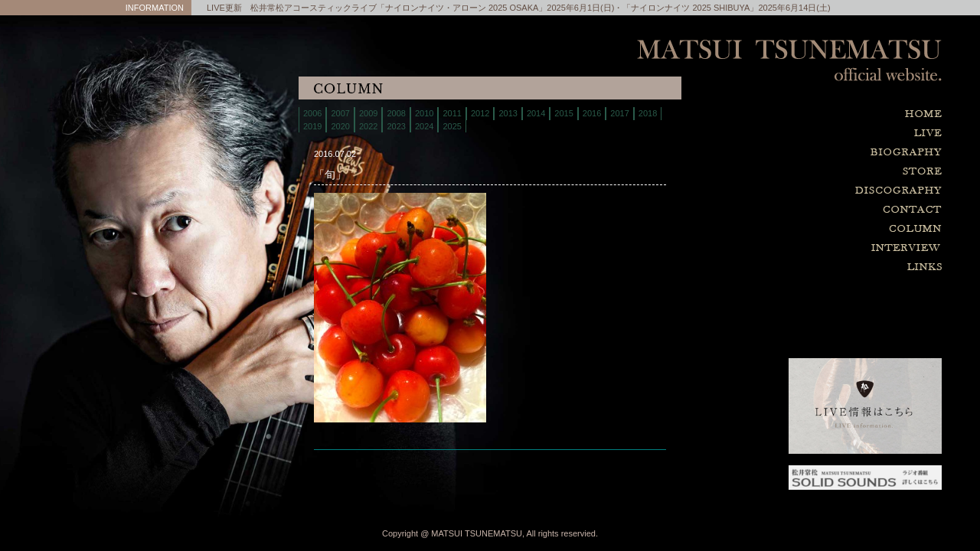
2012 (480, 113)
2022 (368, 126)
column (827, 229)
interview (827, 248)
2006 (312, 113)
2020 (340, 126)
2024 (424, 126)
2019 (312, 126)
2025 (452, 126)
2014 (536, 113)
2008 (396, 113)
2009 (368, 113)
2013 (508, 113)
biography (827, 153)
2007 (340, 113)
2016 (592, 113)
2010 (424, 113)
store (827, 172)
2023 (396, 126)
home (827, 114)
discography (827, 191)
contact (827, 210)
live (827, 134)
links (827, 267)
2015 (563, 113)
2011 (452, 113)
